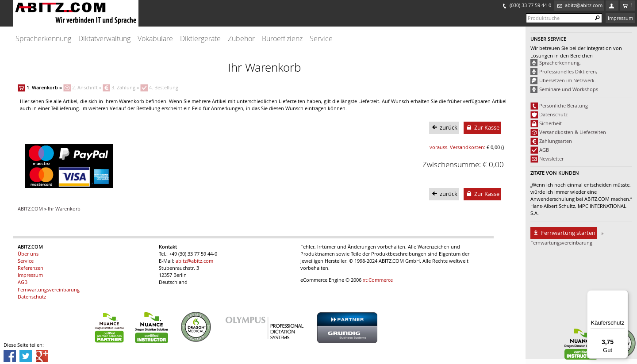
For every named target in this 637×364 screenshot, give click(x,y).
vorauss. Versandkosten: (457, 147)
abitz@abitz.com (194, 261)
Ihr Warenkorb (64, 209)
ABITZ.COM (30, 209)
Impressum (620, 18)
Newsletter (551, 159)
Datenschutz (553, 115)
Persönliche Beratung (564, 106)
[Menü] (623, 295)
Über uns (28, 254)
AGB (544, 150)
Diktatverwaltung (104, 39)
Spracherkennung (43, 39)
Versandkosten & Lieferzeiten (573, 132)
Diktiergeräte (200, 39)
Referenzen (31, 268)
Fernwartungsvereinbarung (49, 290)
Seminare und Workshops (569, 89)
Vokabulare (155, 39)
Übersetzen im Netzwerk (567, 80)
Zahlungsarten (556, 141)
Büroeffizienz (282, 39)
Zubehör (241, 39)
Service (321, 39)
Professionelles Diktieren (568, 72)
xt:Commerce (378, 280)
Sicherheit (551, 123)
